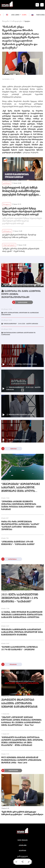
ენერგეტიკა (7, 231)
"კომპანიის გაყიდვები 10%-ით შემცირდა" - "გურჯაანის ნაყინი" (18, 543)
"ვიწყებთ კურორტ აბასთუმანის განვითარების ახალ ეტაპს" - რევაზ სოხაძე (21, 250)
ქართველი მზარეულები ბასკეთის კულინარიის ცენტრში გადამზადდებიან (19, 703)
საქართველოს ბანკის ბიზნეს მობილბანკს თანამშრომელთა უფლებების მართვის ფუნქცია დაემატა (21, 191)
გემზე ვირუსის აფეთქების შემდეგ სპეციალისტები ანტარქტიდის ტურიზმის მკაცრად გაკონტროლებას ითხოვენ (22, 211)
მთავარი (6, 21)
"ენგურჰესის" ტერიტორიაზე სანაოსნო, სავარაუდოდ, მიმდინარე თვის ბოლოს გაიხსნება (21, 488)
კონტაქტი (23, 845)
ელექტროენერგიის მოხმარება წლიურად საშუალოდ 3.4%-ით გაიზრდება (19, 236)
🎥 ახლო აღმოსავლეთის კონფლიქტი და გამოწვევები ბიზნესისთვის (20, 314)
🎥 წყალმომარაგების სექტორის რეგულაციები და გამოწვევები (18, 334)
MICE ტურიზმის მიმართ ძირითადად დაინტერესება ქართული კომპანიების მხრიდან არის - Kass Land (21, 760)
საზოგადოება (17, 21)
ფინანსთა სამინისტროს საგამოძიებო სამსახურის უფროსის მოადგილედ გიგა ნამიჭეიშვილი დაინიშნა (22, 632)
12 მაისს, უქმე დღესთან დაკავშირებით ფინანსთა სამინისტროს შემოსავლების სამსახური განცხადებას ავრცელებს (22, 615)
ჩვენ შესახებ (23, 840)
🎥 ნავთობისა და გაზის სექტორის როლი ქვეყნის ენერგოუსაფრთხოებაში (21, 294)
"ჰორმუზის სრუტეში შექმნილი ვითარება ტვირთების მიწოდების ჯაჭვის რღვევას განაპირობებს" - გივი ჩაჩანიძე (21, 505)
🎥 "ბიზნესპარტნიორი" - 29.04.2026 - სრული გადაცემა (20, 324)
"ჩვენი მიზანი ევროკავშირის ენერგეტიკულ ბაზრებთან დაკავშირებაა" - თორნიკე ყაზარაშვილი (22, 813)
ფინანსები (7, 183)
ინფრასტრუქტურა (9, 245)
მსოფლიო (7, 204)
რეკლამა (22, 851)
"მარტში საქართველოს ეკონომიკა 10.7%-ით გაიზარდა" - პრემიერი (20, 648)
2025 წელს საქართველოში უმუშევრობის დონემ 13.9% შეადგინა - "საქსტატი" (20, 598)
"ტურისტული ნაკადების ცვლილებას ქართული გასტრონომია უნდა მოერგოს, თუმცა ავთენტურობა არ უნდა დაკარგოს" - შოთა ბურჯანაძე (22, 741)
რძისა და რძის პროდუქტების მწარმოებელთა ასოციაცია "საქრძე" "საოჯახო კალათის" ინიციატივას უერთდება (20, 526)
